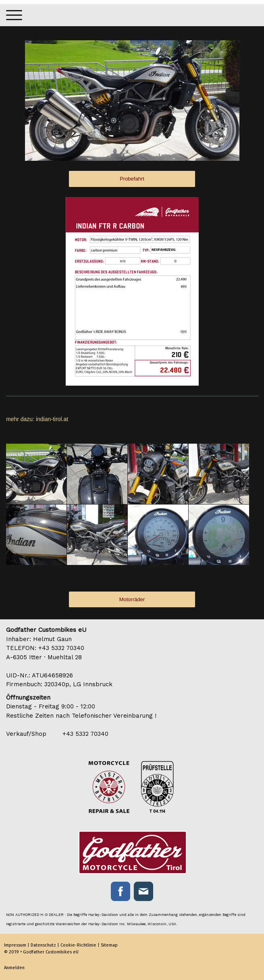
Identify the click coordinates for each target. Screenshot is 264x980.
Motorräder (132, 599)
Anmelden (14, 968)
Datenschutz (43, 945)
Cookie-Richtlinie (78, 945)
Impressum (15, 945)
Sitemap (109, 945)
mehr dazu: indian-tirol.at (37, 419)
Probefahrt (132, 179)
